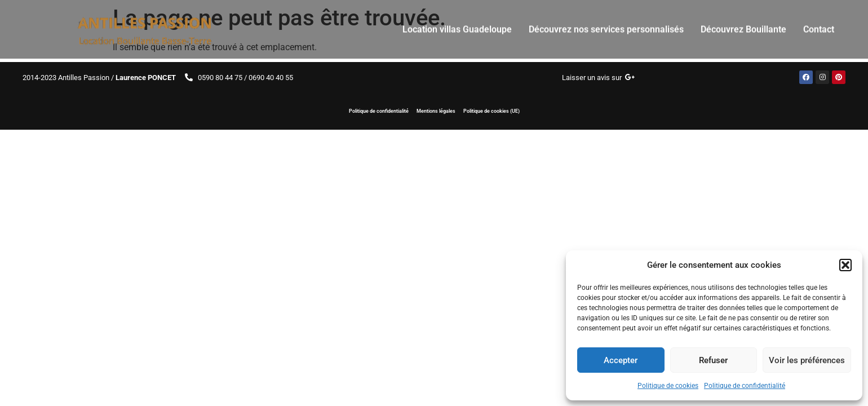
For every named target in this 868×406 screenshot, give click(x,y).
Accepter (621, 360)
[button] (845, 265)
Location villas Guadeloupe (457, 25)
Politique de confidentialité (745, 386)
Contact (819, 25)
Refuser (713, 360)
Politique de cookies (668, 386)
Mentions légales (436, 111)
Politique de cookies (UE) (493, 111)
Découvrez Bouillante (743, 25)
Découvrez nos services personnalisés (606, 25)
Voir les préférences (807, 360)
